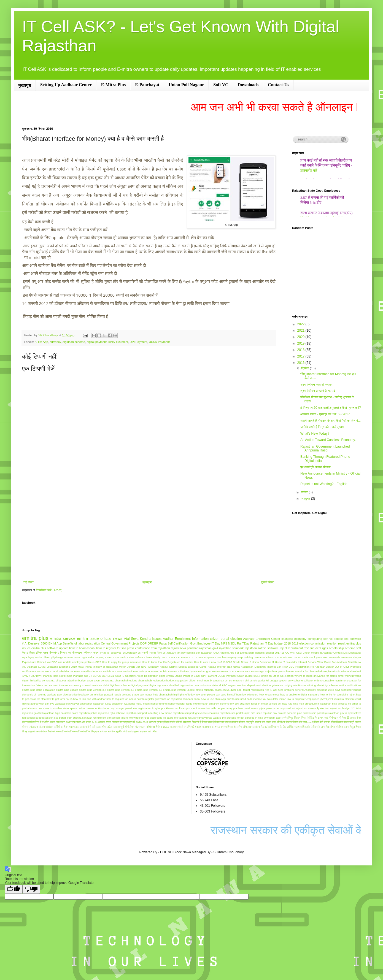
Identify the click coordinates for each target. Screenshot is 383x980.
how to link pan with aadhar (90, 699)
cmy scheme (295, 680)
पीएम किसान (337, 722)
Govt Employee (200, 643)
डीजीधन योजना (284, 722)
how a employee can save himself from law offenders (227, 695)
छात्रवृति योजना (253, 722)
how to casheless (269, 695)
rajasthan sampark (231, 648)
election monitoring (305, 685)
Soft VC (221, 85)
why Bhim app (272, 718)
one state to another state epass (57, 708)
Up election (287, 676)
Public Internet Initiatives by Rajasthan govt (186, 671)
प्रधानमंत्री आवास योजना (315, 467)
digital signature (159, 685)
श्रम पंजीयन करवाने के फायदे (318, 391)
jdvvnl (323, 699)
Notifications (29, 671)
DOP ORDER (149, 643)
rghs (325, 648)
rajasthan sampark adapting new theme (149, 713)
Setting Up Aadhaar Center (66, 85)
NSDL (232, 643)
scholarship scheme (342, 648)
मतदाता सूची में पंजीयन (123, 727)
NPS (224, 643)
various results (187, 718)
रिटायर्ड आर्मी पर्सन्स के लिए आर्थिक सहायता (281, 727)
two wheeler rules (139, 718)
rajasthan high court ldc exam (61, 713)
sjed (350, 713)
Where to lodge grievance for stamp (315, 676)
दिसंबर (305, 368)
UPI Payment (139, 342)
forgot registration (253, 690)
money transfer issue (180, 704)
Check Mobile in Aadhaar (317, 653)
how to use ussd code (240, 699)
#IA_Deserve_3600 (35, 643)
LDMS (42, 667)
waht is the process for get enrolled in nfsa (238, 718)
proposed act (287, 708)
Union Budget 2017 (249, 676)
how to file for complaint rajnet (338, 695)
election (236, 639)
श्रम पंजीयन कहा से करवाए (316, 385)
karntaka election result (347, 699)
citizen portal (219, 639)
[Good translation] (14, 889)
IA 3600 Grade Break (235, 662)
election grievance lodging (277, 685)
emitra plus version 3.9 (149, 690)
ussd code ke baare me (164, 718)
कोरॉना (235, 722)
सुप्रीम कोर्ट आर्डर (124, 731)
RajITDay (243, 643)
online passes (86, 708)
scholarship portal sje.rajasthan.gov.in (325, 713)
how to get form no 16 (60, 699)
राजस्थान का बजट (211, 727)
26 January (169, 653)
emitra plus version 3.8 (121, 690)
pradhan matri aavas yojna (249, 708)
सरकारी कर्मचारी (64, 731)
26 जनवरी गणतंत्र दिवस (150, 653)
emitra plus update (67, 690)
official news (111, 638)
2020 (301, 337)
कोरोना (242, 722)
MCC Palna (85, 667)
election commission (313, 643)
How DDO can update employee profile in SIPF (73, 662)
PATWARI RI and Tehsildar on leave (59, 671)
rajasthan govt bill (32, 713)
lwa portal (129, 704)
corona (48, 685)
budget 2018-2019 (286, 643)
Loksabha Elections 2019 (62, 667)
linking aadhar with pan (36, 704)
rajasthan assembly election (313, 708)
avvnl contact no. (104, 680)
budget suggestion (177, 680)
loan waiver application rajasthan (85, 704)
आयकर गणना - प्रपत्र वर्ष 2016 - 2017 (325, 414)
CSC (299, 653)
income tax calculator (266, 699)
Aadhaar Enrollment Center (261, 639)
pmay (229, 708)
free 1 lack (271, 690)
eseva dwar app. (232, 690)
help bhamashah (163, 695)
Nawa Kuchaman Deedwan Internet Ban (257, 667)
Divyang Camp (103, 657)
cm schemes (232, 680)
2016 (301, 363)
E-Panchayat (147, 85)
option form (102, 708)
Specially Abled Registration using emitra (150, 676)
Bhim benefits (257, 653)
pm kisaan (167, 708)
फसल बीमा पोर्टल (104, 727)
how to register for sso (111, 648)
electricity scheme (327, 685)
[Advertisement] (149, 535)
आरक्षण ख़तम (155, 722)
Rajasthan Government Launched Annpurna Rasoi (325, 448)
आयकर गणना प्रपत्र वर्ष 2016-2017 (130, 722)
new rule (287, 704)
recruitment (295, 648)
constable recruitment (335, 680)
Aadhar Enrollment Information (186, 639)
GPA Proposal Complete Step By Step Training (225, 657)
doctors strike (211, 685)
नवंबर (305, 492)
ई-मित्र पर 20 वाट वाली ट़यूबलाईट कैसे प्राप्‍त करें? (331, 408)
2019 (301, 343)
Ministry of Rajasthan (105, 667)
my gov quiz (238, 704)
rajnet (283, 648)
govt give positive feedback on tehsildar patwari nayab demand (94, 695)
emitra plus (35, 638)
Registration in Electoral (338, 671)
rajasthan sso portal (231, 713)
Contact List (340, 653)
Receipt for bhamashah (309, 671)
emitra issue (88, 638)
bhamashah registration (152, 680)
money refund (159, 704)
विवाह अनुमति (28, 731)
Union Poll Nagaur (186, 85)
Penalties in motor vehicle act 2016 (102, 671)
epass (218, 690)
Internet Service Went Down (314, 662)
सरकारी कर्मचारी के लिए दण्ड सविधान (90, 731)
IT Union (277, 662)
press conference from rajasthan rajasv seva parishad (163, 648)
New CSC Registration (296, 667)
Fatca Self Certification (174, 643)
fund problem (286, 690)
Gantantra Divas (263, 657)
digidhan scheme (74, 342)
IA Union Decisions (260, 662)
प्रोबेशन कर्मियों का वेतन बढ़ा (59, 727)
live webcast (57, 704)
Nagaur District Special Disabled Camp (183, 667)
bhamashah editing (126, 680)
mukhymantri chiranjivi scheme (211, 704)
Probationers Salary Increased (141, 671)
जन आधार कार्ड (269, 722)
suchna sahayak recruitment (90, 718)
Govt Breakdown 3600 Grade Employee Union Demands (307, 657)
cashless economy (294, 639)
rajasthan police (88, 713)
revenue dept (312, 648)
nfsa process (340, 704)
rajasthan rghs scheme (111, 713)
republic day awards (275, 713)
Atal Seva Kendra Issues (143, 639)
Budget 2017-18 (275, 653)
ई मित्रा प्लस (206, 722)
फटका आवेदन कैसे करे (84, 727)
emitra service (63, 638)
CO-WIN (290, 653)
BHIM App (41, 342)
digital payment (97, 342)
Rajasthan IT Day (262, 643)
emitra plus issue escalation (39, 690)
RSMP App (257, 671)
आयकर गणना (105, 722)
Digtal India (87, 657)
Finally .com (160, 657)
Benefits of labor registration (81, 643)
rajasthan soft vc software (262, 648)
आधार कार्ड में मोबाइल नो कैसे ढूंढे (333, 718)
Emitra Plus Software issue (136, 657)
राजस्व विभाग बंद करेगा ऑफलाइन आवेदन (240, 727)
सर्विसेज (112, 731)
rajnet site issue (253, 713)
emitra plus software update (50, 648)
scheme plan (295, 713)
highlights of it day (184, 695)
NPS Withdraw (150, 667)
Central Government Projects (120, 643)
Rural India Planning (71, 676)
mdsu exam (143, 704)
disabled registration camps (185, 685)
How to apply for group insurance (122, 662)
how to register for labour (121, 699)
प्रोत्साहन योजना (37, 727)
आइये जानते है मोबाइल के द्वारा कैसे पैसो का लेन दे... (331, 421)
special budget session (40, 718)
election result (336, 643)
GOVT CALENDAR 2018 (182, 657)
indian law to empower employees (299, 699)
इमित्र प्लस (42, 653)
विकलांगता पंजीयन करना (337, 727)
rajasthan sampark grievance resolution (196, 713)
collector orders (313, 680)
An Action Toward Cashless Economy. (328, 440)
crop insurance (62, 685)
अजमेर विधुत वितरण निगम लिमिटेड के (299, 718)
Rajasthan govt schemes (279, 671)
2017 (301, 356)
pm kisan (180, 708)
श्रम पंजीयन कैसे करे (46, 731)
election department (249, 685)
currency (55, 342)
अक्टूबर (306, 499)
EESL (116, 657)
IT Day (216, 643)
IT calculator (290, 662)
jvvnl (330, 699)
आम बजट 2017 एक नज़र (68, 722)
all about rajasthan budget (71, 680)
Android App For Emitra (234, 653)
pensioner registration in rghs (143, 708)
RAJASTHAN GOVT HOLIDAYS (231, 671)
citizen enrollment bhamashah (206, 680)
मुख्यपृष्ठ (25, 86)
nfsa (296, 704)
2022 (301, 324)
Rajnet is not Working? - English (324, 484)
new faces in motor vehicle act (263, 704)
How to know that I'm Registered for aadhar (168, 662)
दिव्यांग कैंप (297, 722)
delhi (106, 685)
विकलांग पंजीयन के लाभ (314, 727)
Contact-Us (278, 85)
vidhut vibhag (204, 718)
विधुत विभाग (355, 727)
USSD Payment (159, 342)
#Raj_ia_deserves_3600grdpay (119, 653)
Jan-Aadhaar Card (343, 662)
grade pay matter (142, 695)
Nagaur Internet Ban (220, 667)
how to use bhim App (214, 699)
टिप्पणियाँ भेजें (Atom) (49, 590)
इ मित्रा (31, 653)
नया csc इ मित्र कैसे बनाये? (317, 722)
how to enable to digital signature (300, 695)
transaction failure (117, 718)
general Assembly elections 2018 (314, 690)
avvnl (90, 680)
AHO (216, 653)
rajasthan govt (209, 648)
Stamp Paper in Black (187, 676)
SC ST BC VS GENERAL (99, 676)
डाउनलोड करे (309, 176)
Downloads (248, 85)
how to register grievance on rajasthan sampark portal (168, 699)
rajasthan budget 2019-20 (346, 708)
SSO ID (120, 676)
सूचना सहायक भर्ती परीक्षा (145, 731)
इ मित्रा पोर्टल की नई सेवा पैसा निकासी (180, 722)
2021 (301, 331)
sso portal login (63, 718)
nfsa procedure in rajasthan (315, 704)
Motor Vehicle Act (130, 667)
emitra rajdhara (205, 690)
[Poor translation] (31, 889)
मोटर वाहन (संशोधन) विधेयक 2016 (152, 727)
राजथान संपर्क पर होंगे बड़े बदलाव (186, 727)
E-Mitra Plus (113, 85)
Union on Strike (270, 676)
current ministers (92, 685)
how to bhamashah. (82, 648)
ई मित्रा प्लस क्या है (222, 722)
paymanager (117, 708)
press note (272, 708)
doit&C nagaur (228, 685)
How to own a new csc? (208, 662)
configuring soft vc (320, 639)
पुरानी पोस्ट (268, 582)
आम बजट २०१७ (90, 722)
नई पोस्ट (29, 582)
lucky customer (118, 342)
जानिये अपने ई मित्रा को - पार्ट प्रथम (322, 427)
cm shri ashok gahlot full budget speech (264, 680)
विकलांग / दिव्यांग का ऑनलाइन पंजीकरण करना (74, 653)
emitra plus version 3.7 (93, 690)
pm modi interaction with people (206, 708)
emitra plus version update (179, 690)
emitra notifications (350, 685)
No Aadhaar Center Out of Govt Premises (336, 667)
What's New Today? (315, 434)
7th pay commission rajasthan (194, 653)
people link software (347, 639)
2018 (301, 350)
